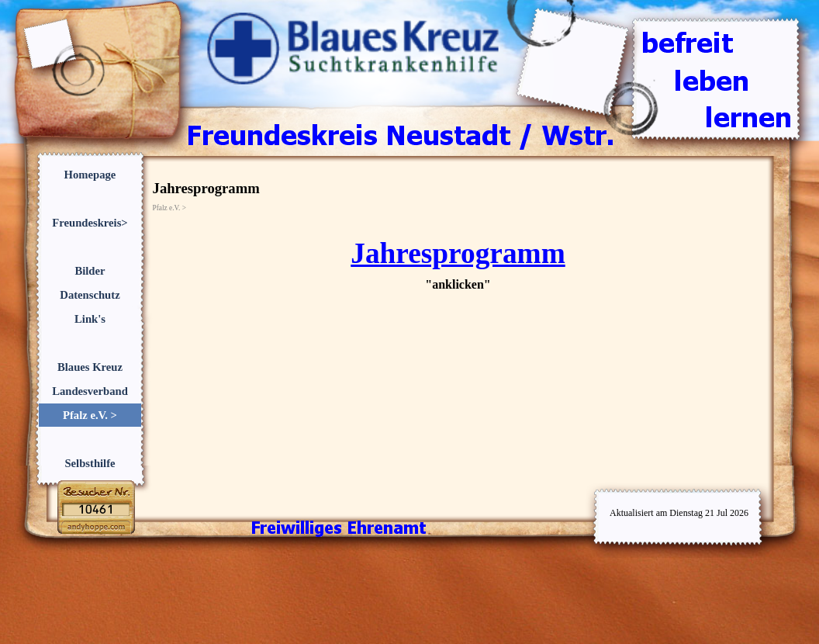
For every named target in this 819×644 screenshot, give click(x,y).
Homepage (90, 175)
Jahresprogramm (458, 253)
